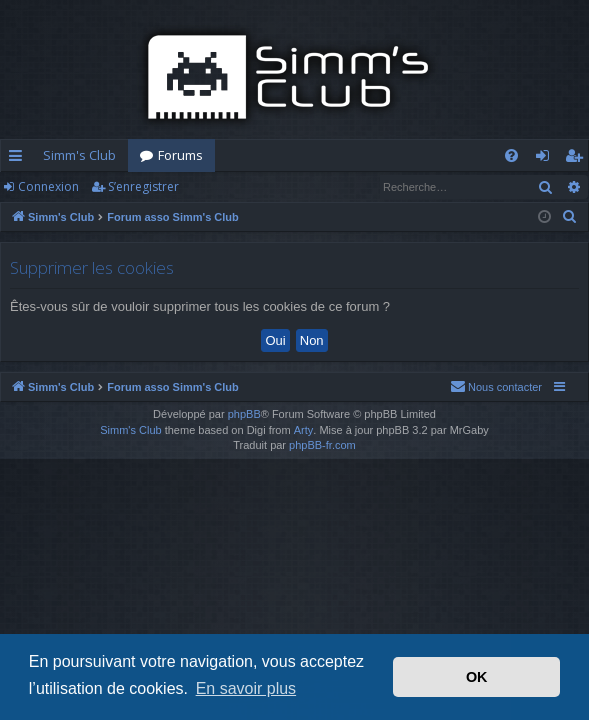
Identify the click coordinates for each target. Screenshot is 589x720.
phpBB (244, 414)
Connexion (48, 186)
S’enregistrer (143, 186)
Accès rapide (19, 159)
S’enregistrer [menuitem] (577, 159)
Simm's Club (79, 155)
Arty (304, 430)
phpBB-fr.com (322, 445)
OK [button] (477, 677)
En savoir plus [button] (246, 688)
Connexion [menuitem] (546, 159)
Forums (180, 155)
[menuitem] (511, 155)
